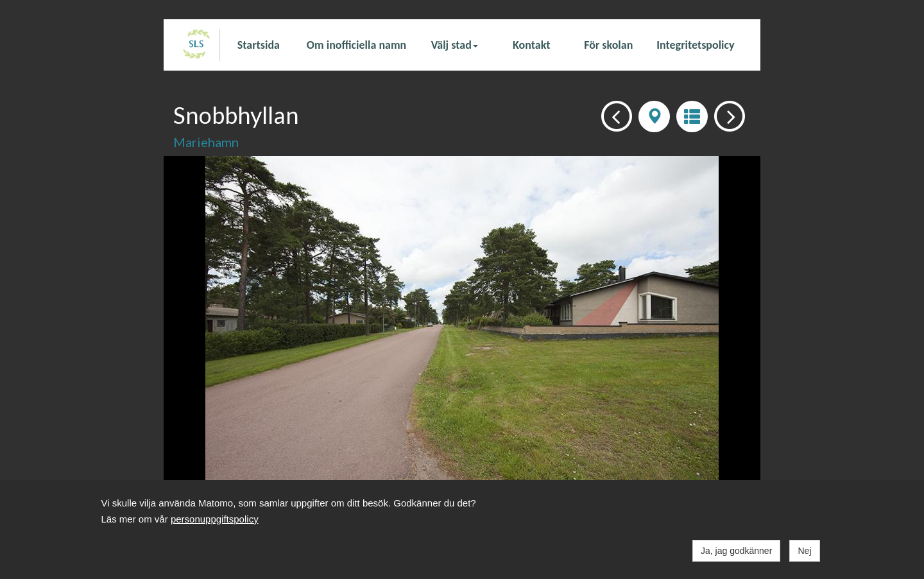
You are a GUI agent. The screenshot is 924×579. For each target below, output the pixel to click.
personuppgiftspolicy (215, 519)
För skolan (608, 45)
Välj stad (455, 45)
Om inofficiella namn (356, 45)
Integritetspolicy (695, 45)
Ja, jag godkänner (736, 551)
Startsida (259, 45)
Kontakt (531, 45)
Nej (804, 551)
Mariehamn (206, 142)
